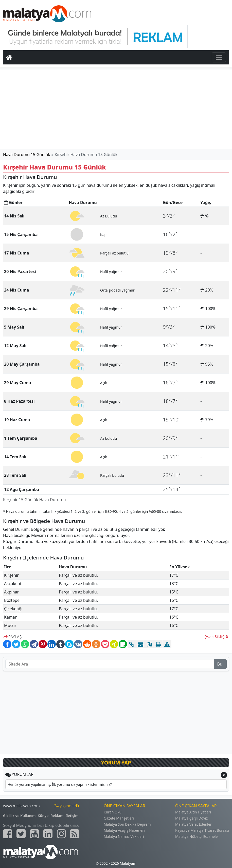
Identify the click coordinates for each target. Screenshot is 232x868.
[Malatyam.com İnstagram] (61, 834)
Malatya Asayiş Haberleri (124, 830)
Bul (220, 664)
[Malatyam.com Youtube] (34, 834)
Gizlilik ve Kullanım (19, 816)
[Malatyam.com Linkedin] (48, 834)
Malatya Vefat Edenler (193, 824)
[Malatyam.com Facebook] (8, 834)
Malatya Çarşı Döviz (191, 818)
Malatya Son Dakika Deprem (127, 824)
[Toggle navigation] (219, 57)
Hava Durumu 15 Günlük (27, 155)
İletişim (72, 816)
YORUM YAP (116, 763)
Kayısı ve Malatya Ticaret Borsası (202, 830)
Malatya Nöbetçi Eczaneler (197, 836)
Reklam (57, 816)
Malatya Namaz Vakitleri (124, 836)
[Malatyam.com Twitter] (21, 834)
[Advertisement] (116, 109)
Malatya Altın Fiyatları (193, 812)
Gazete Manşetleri (119, 818)
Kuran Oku (113, 812)
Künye (43, 816)
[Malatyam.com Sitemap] (75, 834)
